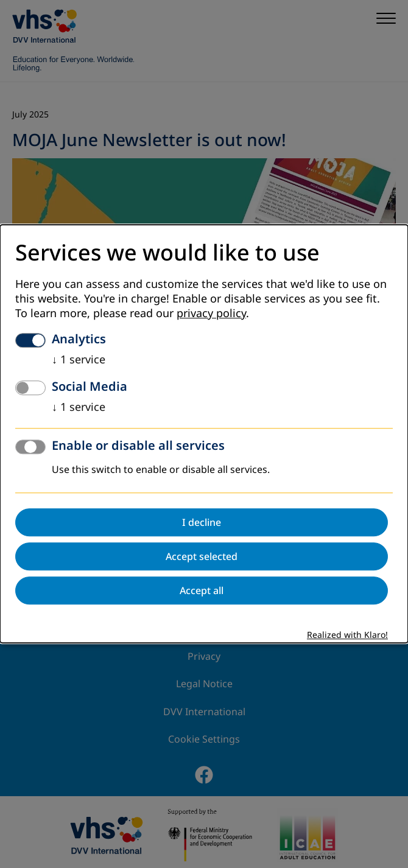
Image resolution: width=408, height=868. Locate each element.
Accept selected (202, 557)
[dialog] (204, 434)
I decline (202, 523)
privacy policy (211, 314)
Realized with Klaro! (347, 636)
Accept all (202, 591)
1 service (79, 360)
